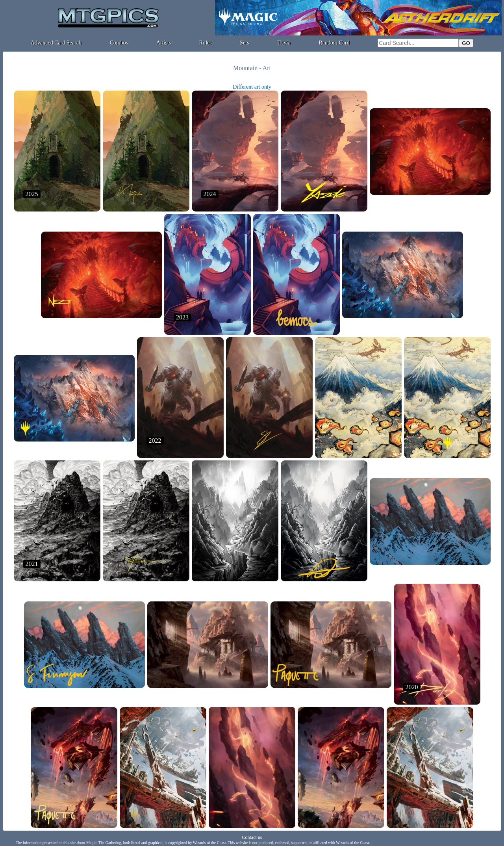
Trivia (284, 43)
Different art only (252, 87)
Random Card (334, 43)
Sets (244, 43)
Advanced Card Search (56, 43)
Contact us (252, 837)
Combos (119, 43)
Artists (164, 43)
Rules (206, 43)
